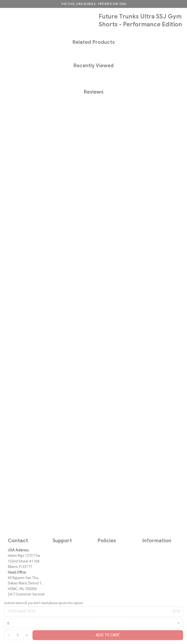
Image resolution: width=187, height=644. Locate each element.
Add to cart (108, 635)
